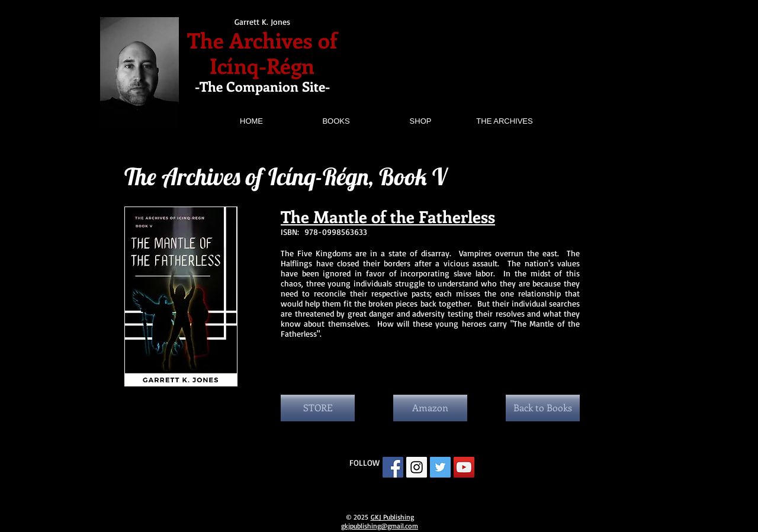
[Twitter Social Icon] (440, 467)
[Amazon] (430, 408)
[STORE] (318, 408)
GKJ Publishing (392, 517)
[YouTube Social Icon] (464, 467)
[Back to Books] (543, 408)
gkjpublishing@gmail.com (380, 526)
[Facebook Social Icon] (393, 467)
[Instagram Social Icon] (417, 467)
